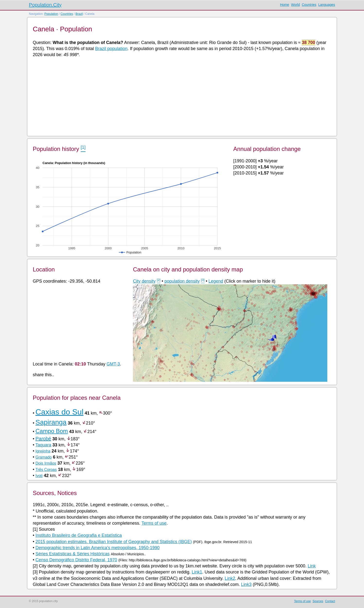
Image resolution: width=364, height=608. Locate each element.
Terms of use (154, 523)
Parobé (43, 439)
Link (312, 566)
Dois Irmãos (46, 463)
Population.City (45, 5)
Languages (327, 5)
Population (51, 14)
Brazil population (111, 49)
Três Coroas (46, 470)
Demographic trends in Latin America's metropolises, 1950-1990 (98, 548)
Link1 (197, 572)
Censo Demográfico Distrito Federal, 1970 (76, 560)
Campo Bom (52, 431)
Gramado (44, 457)
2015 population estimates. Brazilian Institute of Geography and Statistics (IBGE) (114, 542)
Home (284, 5)
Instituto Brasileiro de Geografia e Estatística (79, 535)
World (295, 5)
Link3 (246, 584)
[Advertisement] (179, 96)
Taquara (43, 445)
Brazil (79, 14)
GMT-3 (113, 364)
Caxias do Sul (59, 412)
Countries (309, 5)
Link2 (230, 578)
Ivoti (39, 476)
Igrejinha (43, 451)
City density (144, 281)
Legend (216, 281)
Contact (330, 601)
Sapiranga (51, 422)
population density (182, 281)
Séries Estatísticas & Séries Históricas (73, 554)
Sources (318, 601)
